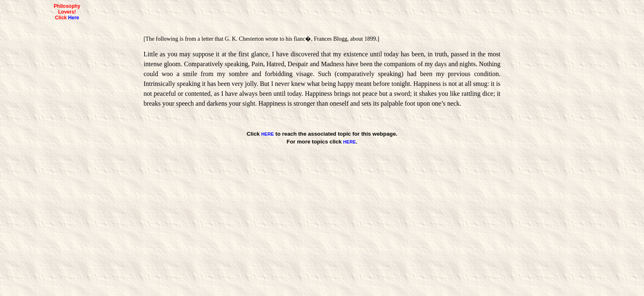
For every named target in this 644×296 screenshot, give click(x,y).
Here (74, 18)
